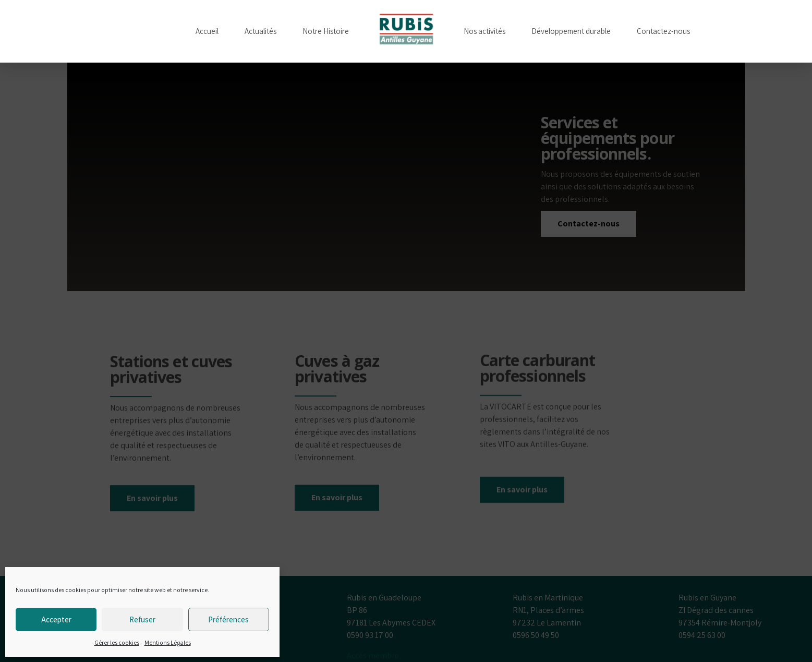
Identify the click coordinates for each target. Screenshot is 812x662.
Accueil (207, 31)
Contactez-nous (663, 31)
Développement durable (571, 31)
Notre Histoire (326, 31)
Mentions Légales (168, 642)
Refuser (142, 619)
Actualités (260, 31)
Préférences (228, 619)
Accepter (56, 619)
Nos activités (484, 31)
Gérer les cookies (117, 642)
